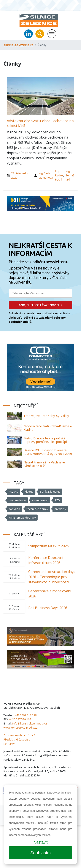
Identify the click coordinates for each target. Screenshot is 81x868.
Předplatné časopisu (17, 739)
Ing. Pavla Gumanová (46, 175)
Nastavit (40, 842)
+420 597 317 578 (26, 715)
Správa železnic (50, 492)
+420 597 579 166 (20, 719)
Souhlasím (40, 853)
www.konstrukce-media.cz (21, 728)
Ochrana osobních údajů (19, 735)
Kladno (29, 492)
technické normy (37, 509)
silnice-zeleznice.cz (18, 45)
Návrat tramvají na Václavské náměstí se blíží (44, 464)
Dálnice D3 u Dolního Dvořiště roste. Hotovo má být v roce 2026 (48, 452)
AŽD (57, 500)
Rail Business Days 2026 (48, 608)
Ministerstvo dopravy (22, 518)
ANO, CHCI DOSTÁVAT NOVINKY (40, 305)
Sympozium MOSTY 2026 (48, 546)
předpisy (60, 509)
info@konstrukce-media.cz (30, 723)
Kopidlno (14, 509)
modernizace (17, 500)
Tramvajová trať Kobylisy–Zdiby (46, 416)
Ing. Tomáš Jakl (70, 175)
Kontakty (9, 744)
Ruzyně (13, 492)
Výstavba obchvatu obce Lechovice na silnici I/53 (40, 123)
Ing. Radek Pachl (59, 175)
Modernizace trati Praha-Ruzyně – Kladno (48, 428)
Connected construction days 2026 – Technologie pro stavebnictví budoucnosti (52, 577)
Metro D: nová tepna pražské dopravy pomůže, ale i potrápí (45, 440)
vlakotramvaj (40, 500)
